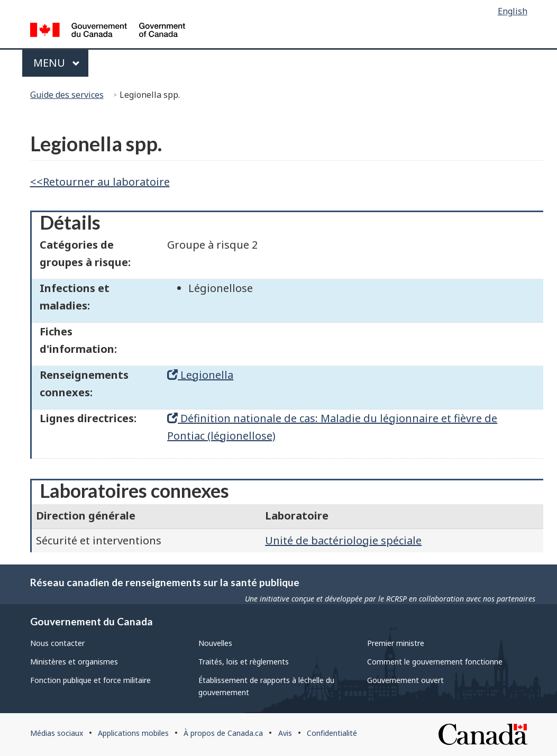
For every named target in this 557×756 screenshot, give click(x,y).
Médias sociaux (57, 733)
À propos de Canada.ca (223, 733)
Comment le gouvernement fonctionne (435, 662)
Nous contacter (57, 643)
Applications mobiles (133, 733)
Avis (285, 733)
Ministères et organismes (74, 662)
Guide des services (67, 95)
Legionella (200, 375)
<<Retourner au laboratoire (100, 182)
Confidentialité (332, 733)
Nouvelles (215, 643)
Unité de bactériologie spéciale (343, 540)
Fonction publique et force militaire (90, 680)
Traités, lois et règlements (244, 662)
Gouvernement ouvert (405, 680)
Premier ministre (396, 643)
